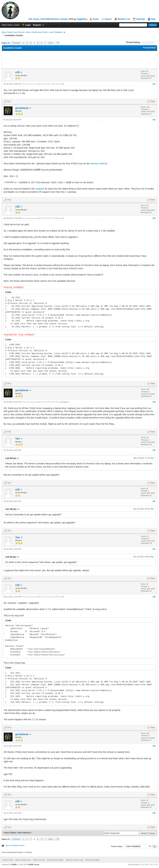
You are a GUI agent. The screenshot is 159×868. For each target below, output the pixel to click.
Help (153, 19)
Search (108, 19)
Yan (18, 439)
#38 (154, 597)
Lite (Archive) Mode (55, 860)
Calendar (141, 19)
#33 (154, 218)
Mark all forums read (74, 860)
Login (28, 25)
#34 (154, 402)
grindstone (22, 108)
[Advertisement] (79, 60)
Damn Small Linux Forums (13, 32)
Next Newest (24, 833)
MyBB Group (34, 864)
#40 (154, 813)
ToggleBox (82, 19)
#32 (154, 120)
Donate (64, 19)
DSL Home (34, 19)
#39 (154, 746)
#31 (154, 84)
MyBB (14, 864)
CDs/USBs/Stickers (50, 19)
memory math (97, 163)
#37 (154, 549)
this (38, 787)
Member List (124, 19)
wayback (40, 189)
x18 (17, 72)
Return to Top (39, 860)
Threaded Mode (149, 48)
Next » (51, 43)
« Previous (16, 43)
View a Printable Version (15, 845)
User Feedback (56, 32)
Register (37, 25)
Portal (96, 19)
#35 (154, 450)
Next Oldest (10, 833)
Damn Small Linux (23, 860)
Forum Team (8, 860)
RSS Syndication (93, 860)
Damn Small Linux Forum (37, 32)
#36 (154, 501)
